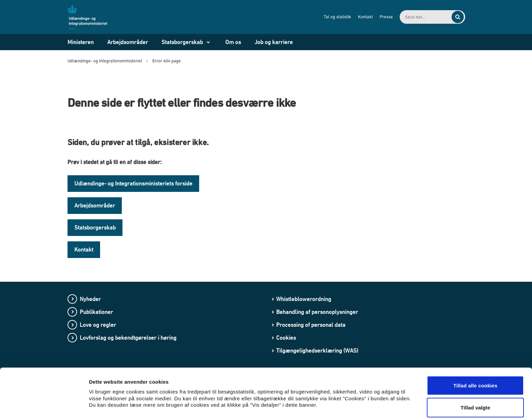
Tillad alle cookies (475, 356)
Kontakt (360, 17)
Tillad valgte (475, 379)
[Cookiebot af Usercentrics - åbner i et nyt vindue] (44, 406)
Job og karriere (274, 42)
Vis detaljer (353, 397)
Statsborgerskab (182, 42)
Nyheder (90, 299)
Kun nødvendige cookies (475, 401)
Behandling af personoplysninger (317, 312)
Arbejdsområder (128, 42)
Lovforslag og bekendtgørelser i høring (128, 338)
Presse (381, 17)
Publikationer (96, 312)
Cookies (286, 338)
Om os (233, 42)
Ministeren (81, 42)
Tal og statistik (332, 17)
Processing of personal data (311, 325)
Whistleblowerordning (304, 299)
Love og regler (98, 325)
